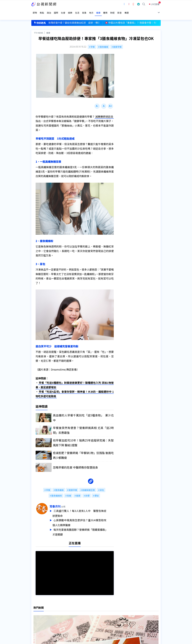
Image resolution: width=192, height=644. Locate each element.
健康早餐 (117, 40)
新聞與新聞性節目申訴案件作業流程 (104, 612)
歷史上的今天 (66, 619)
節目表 (35, 616)
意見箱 (62, 612)
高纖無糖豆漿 (88, 484)
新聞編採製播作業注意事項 (100, 608)
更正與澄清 (65, 608)
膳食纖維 (104, 40)
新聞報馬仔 (65, 616)
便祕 (97, 490)
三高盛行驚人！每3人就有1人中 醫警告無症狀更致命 (87, 507)
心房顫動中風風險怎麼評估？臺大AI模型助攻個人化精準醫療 (87, 517)
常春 (69, 490)
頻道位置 (36, 612)
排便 (87, 490)
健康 (48, 26)
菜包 (102, 484)
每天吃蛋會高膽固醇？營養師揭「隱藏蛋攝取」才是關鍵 (87, 525)
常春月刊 (62, 501)
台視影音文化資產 (40, 608)
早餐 (93, 40)
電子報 (90, 616)
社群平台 (36, 619)
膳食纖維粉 (57, 490)
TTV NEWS (39, 26)
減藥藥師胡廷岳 (104, 111)
